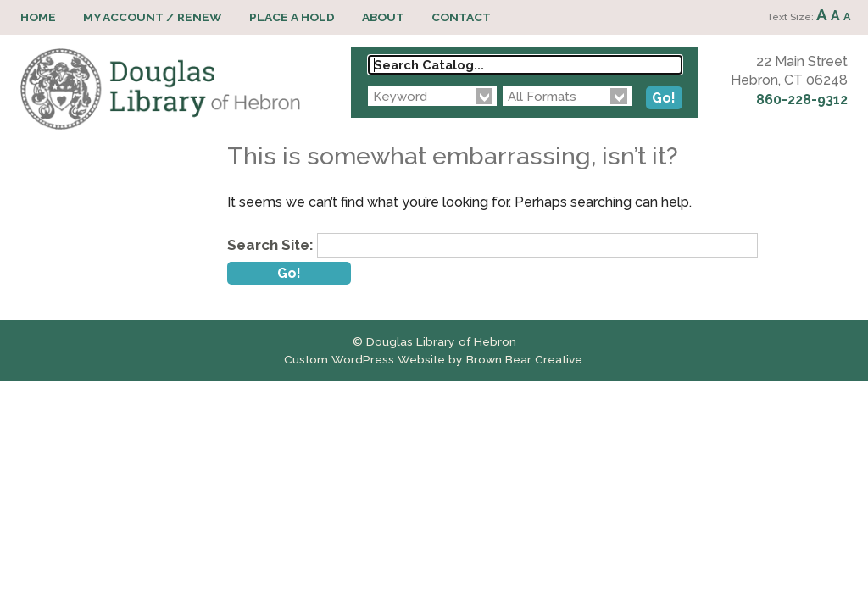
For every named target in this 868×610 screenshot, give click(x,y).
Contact (461, 17)
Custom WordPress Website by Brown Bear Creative (433, 359)
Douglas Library (160, 89)
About (383, 17)
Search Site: (270, 245)
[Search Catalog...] (525, 65)
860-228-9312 (802, 100)
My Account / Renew (153, 17)
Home (38, 17)
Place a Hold (292, 17)
